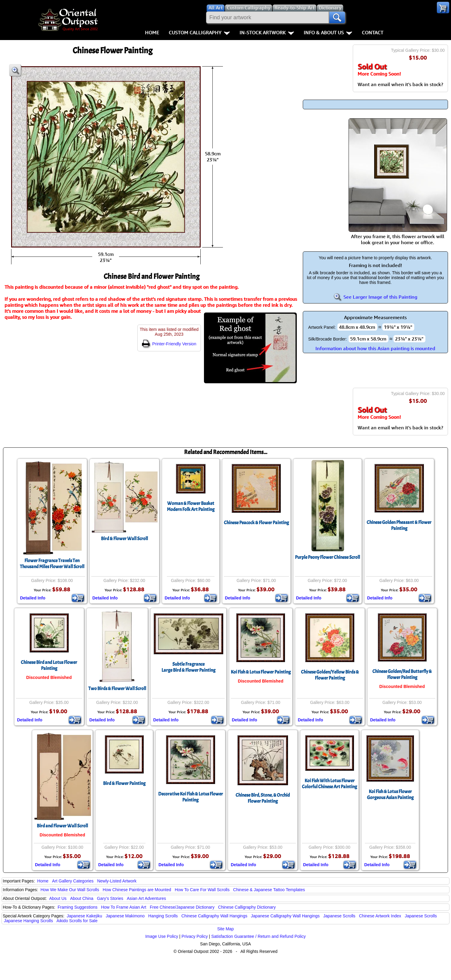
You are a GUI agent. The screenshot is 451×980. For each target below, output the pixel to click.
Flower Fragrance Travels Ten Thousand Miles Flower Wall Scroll (52, 564)
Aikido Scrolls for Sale (77, 921)
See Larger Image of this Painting (375, 297)
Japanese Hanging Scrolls (28, 921)
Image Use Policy (162, 936)
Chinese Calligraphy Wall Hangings (214, 916)
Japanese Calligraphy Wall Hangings (285, 916)
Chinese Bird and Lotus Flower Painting (49, 665)
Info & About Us (328, 33)
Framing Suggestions (77, 907)
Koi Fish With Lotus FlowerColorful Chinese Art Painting (329, 784)
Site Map (225, 929)
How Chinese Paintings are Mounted (137, 890)
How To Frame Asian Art (124, 907)
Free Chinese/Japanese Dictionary (182, 907)
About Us (58, 898)
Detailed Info (33, 598)
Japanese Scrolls (339, 916)
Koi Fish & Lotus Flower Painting (261, 672)
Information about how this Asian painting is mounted (375, 348)
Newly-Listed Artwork (117, 881)
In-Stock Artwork (267, 33)
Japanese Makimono (125, 916)
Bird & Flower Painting (124, 783)
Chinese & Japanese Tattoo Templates (269, 890)
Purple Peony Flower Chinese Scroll (327, 557)
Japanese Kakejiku (85, 916)
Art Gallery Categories (73, 881)
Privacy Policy (195, 936)
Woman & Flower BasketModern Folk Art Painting (191, 506)
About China (82, 898)
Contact (373, 33)
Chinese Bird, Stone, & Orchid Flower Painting (263, 798)
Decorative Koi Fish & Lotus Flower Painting (191, 797)
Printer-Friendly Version (169, 344)
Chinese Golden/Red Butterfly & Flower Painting (402, 674)
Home (152, 33)
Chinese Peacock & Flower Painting (256, 523)
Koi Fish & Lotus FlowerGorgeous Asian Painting (390, 795)
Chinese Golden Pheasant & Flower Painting (399, 525)
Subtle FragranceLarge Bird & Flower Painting (188, 667)
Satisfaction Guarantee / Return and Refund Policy (258, 936)
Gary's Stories (110, 898)
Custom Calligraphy (199, 33)
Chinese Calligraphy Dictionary (247, 907)
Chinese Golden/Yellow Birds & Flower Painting (330, 675)
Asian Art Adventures (146, 898)
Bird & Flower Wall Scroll (124, 539)
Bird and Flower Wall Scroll (62, 826)
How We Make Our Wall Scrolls (70, 890)
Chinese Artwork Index (380, 916)
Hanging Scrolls (163, 916)
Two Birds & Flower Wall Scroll (117, 689)
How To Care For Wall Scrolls (202, 890)
